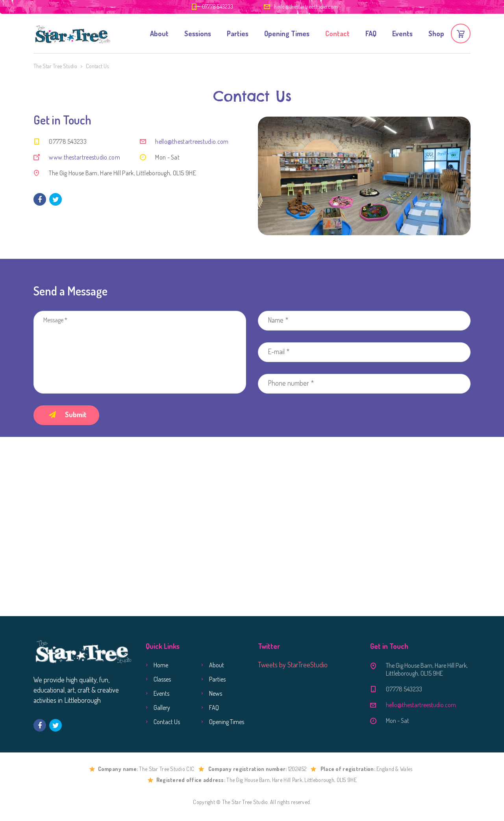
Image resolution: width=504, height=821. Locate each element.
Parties (238, 33)
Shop (436, 33)
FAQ (371, 33)
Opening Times (287, 33)
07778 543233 (218, 7)
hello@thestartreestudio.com (306, 7)
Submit (68, 414)
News (216, 693)
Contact (337, 33)
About (159, 33)
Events (402, 33)
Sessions (198, 33)
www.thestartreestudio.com (84, 157)
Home (161, 665)
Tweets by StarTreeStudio (293, 665)
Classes (162, 679)
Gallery (162, 708)
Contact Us (167, 722)
